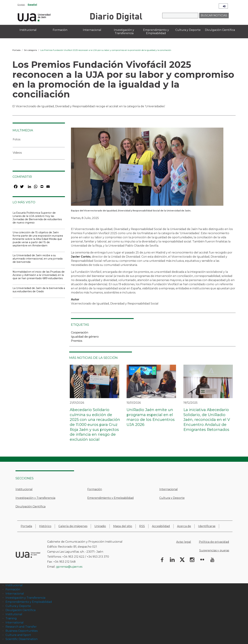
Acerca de (184, 526)
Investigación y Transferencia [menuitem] (124, 32)
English (21, 5)
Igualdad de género (85, 337)
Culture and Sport (18, 635)
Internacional (169, 489)
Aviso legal (184, 542)
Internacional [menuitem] (92, 30)
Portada (16, 50)
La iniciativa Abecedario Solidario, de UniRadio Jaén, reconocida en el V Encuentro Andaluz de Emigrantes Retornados (207, 420)
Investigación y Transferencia (35, 498)
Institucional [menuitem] (28, 30)
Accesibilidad (161, 526)
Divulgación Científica (30, 506)
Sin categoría (30, 50)
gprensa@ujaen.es (69, 567)
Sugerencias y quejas (214, 550)
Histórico (45, 526)
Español (32, 5)
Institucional (24, 489)
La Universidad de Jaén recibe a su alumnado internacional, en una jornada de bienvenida (38, 259)
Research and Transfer (21, 627)
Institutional (14, 614)
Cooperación (80, 333)
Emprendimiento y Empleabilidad (110, 498)
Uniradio (100, 526)
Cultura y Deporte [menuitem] (188, 30)
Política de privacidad (214, 542)
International (15, 623)
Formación (95, 489)
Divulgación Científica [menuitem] (220, 30)
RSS (142, 526)
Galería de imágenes (73, 526)
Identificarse (207, 526)
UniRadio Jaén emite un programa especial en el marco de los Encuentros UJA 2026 (151, 417)
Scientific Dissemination (22, 639)
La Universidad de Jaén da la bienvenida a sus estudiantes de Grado (39, 290)
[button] (147, 168)
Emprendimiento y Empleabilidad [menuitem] (156, 32)
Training (11, 618)
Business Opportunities (22, 631)
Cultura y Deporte (172, 498)
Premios (77, 341)
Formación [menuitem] (60, 30)
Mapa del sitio (123, 526)
